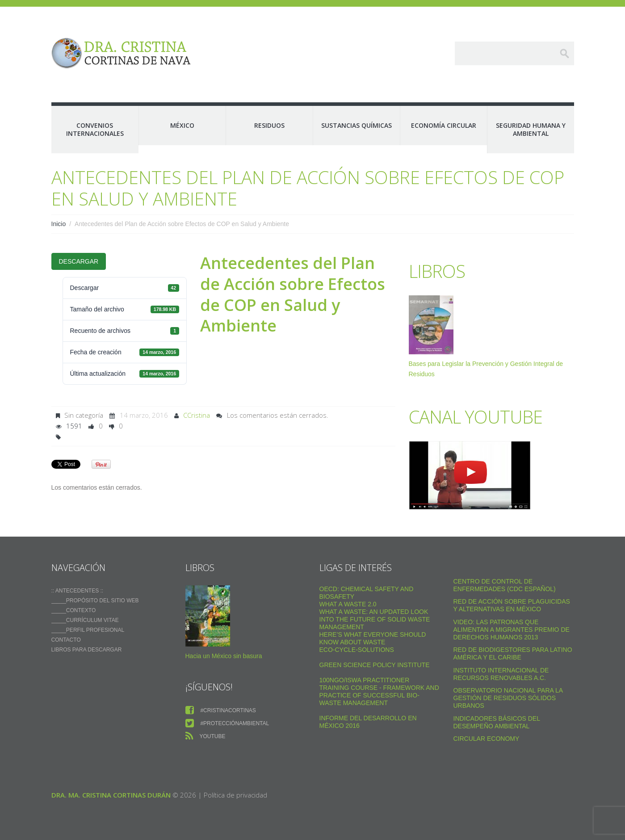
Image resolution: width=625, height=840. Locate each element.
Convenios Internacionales (95, 129)
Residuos (269, 125)
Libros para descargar (87, 650)
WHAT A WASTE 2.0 (348, 604)
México (182, 125)
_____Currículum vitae (85, 620)
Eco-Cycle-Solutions (357, 650)
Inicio (59, 224)
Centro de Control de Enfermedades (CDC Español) (505, 585)
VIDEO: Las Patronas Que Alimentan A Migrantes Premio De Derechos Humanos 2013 (512, 630)
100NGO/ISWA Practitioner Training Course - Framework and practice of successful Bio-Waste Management (379, 691)
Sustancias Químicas (357, 125)
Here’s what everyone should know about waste (373, 638)
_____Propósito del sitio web (95, 601)
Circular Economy (487, 739)
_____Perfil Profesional (88, 630)
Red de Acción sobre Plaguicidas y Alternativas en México (512, 605)
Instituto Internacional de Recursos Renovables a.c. (501, 674)
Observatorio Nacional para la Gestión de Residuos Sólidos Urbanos (508, 698)
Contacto (66, 640)
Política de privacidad (235, 795)
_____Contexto (74, 610)
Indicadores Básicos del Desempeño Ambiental (497, 722)
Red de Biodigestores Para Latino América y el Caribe (513, 653)
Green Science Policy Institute (375, 665)
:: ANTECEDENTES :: (78, 591)
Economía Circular (444, 125)
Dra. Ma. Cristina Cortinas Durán (111, 795)
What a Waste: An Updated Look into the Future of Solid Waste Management (375, 619)
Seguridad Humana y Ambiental (531, 129)
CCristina (197, 415)
